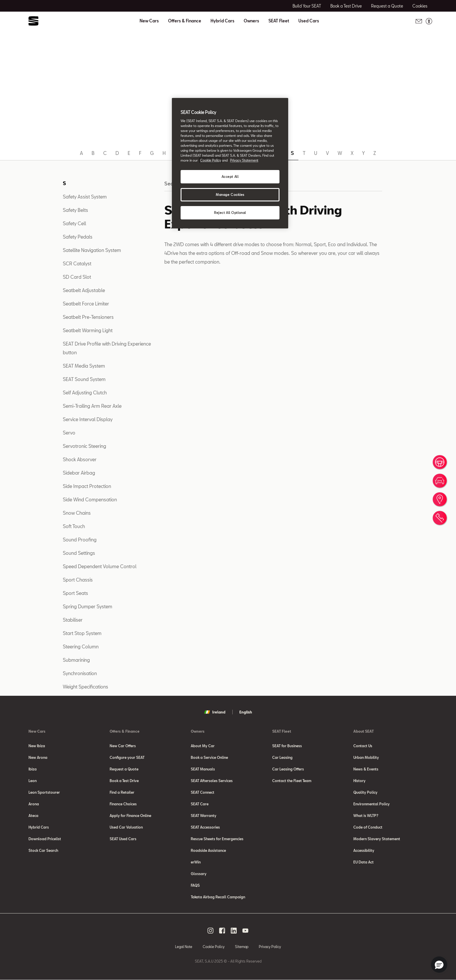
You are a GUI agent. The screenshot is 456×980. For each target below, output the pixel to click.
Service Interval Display (88, 419)
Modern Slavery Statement (377, 839)
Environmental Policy (372, 804)
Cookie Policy (214, 947)
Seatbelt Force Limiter (86, 304)
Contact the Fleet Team (292, 781)
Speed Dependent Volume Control (100, 566)
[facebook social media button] (222, 931)
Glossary (199, 874)
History (359, 781)
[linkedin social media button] (234, 931)
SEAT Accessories (205, 827)
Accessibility (364, 850)
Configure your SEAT (127, 757)
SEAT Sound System (84, 379)
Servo (69, 433)
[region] (230, 163)
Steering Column (81, 647)
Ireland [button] (215, 712)
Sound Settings (79, 553)
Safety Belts (75, 210)
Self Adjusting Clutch (85, 392)
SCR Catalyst (77, 263)
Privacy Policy (270, 947)
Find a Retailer (122, 792)
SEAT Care (200, 804)
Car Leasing (282, 757)
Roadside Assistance (208, 850)
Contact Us (363, 746)
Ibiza (33, 769)
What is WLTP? (366, 816)
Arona (34, 804)
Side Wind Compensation (90, 499)
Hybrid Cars (222, 21)
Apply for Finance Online (130, 816)
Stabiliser (73, 620)
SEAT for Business (287, 746)
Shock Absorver (80, 459)
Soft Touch (74, 526)
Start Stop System (82, 633)
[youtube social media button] (245, 931)
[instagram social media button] (211, 931)
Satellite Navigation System (92, 250)
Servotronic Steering (84, 446)
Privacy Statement (244, 160)
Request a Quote (124, 769)
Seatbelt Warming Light (88, 330)
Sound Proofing (80, 540)
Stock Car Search (43, 850)
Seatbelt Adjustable (84, 290)
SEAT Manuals (203, 769)
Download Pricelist (45, 839)
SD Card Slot (77, 277)
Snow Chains (77, 513)
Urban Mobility (366, 757)
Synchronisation (80, 673)
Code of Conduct (368, 827)
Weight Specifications (85, 687)
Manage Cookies (230, 195)
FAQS (195, 885)
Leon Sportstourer (44, 792)
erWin (196, 862)
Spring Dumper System (88, 606)
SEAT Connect (203, 792)
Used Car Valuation (126, 827)
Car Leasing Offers (288, 769)
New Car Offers (123, 746)
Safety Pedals (78, 237)
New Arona (38, 757)
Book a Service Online (209, 757)
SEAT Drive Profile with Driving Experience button (107, 348)
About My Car (203, 746)
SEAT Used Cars (123, 839)
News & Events (366, 769)
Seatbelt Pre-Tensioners (88, 317)
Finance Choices (123, 804)
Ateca (33, 816)
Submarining (76, 660)
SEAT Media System (84, 366)
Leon (33, 781)
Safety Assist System (85, 197)
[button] (439, 965)
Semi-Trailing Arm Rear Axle (92, 406)
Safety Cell (74, 223)
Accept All (230, 177)
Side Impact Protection (87, 486)
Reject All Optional (230, 213)
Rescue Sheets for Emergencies (217, 839)
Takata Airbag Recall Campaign (218, 897)
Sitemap (242, 947)
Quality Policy (365, 792)
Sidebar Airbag (79, 473)
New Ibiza (37, 746)
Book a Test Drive (124, 781)
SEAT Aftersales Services (212, 781)
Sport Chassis (78, 580)
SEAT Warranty (204, 816)
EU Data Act (364, 862)
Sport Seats (75, 593)
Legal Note (184, 947)
